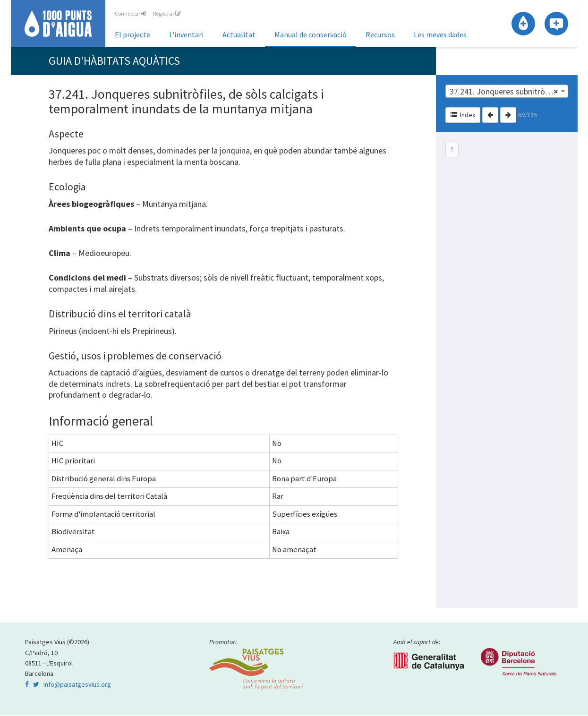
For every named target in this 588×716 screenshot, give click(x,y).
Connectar (130, 13)
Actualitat (239, 34)
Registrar (167, 13)
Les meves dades (440, 34)
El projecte (132, 34)
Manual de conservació (311, 34)
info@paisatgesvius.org (77, 685)
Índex (463, 115)
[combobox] (507, 92)
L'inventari (186, 34)
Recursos (380, 34)
